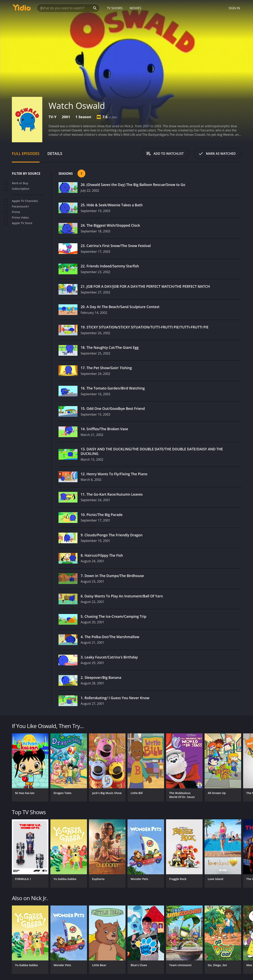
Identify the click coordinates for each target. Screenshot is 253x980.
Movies (135, 8)
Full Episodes (26, 153)
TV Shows (115, 8)
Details (55, 153)
